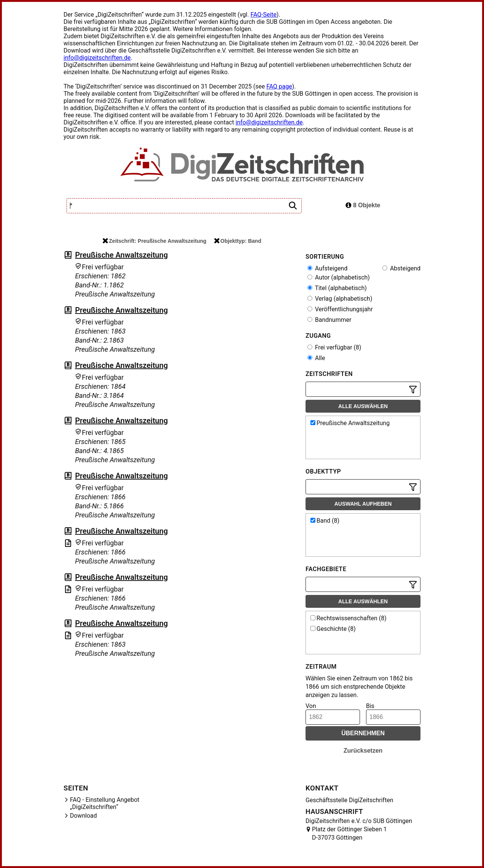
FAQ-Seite (263, 15)
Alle (316, 358)
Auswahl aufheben (363, 504)
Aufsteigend (327, 268)
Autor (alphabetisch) (339, 277)
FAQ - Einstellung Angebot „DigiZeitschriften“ (105, 803)
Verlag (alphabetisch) (340, 299)
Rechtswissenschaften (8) (348, 618)
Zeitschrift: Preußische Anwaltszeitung (154, 241)
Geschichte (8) (333, 629)
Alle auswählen (363, 406)
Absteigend (401, 268)
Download (83, 816)
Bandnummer (329, 320)
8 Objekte (363, 205)
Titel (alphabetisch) (337, 288)
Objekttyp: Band (238, 241)
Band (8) (325, 521)
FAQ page (279, 86)
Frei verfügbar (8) (334, 347)
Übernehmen (363, 733)
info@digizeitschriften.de (97, 58)
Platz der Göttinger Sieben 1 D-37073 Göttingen (349, 833)
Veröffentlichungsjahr (340, 309)
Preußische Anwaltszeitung (121, 255)
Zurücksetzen (363, 751)
